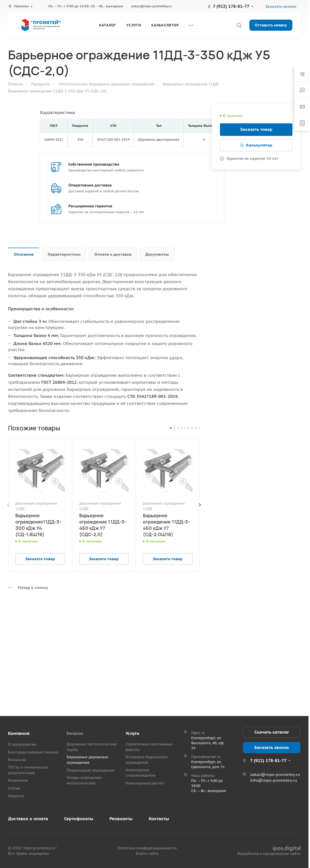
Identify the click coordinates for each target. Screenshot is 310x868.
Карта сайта (147, 853)
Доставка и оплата (28, 819)
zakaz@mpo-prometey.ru (151, 6)
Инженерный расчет (145, 783)
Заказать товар (256, 129)
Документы (157, 254)
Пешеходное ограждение (91, 770)
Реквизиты (18, 780)
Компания (19, 733)
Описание (24, 254)
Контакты (159, 819)
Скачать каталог (272, 732)
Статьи (14, 788)
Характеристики (64, 254)
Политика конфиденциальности (147, 848)
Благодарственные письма (33, 752)
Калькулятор (259, 145)
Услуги (132, 733)
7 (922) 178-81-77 (231, 6)
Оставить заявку (271, 25)
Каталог (75, 733)
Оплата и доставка (113, 254)
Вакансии (17, 760)
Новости (16, 796)
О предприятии (22, 744)
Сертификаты (79, 819)
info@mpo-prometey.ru (274, 780)
